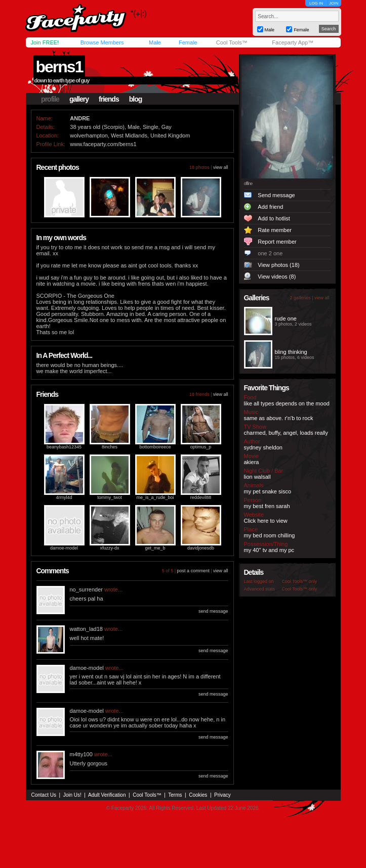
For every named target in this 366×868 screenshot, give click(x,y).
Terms (175, 795)
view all (221, 167)
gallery (79, 99)
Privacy (222, 795)
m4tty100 (81, 754)
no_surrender (86, 589)
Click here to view (266, 521)
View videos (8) (277, 277)
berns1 (59, 67)
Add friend (270, 207)
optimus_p (201, 447)
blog (136, 99)
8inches (110, 447)
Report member (277, 242)
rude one (286, 318)
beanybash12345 (64, 447)
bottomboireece (155, 447)
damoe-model (64, 548)
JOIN (334, 3)
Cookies (198, 795)
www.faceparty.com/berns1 (103, 144)
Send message (276, 195)
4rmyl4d (64, 497)
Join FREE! (45, 42)
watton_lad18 (86, 629)
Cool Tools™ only (300, 581)
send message (213, 611)
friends (109, 99)
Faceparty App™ (293, 42)
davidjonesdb (201, 548)
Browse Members (102, 42)
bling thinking (291, 352)
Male (155, 42)
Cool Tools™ (232, 42)
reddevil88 (201, 497)
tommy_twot (110, 497)
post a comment (193, 571)
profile (50, 99)
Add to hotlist (274, 218)
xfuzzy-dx (109, 548)
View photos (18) (278, 265)
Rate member (275, 230)
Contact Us (44, 795)
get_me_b (155, 548)
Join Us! (72, 795)
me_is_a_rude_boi (155, 497)
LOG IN (316, 3)
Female (188, 42)
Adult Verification (107, 795)
